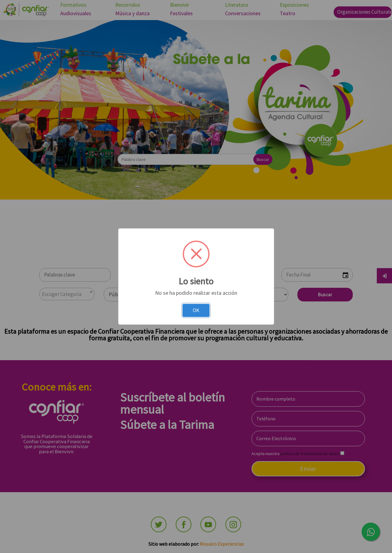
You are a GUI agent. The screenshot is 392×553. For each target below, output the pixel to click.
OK (196, 310)
